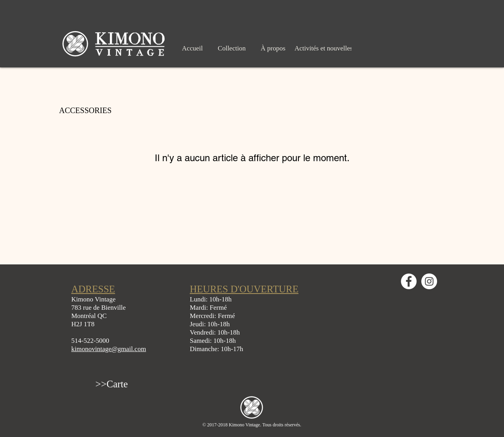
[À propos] (273, 48)
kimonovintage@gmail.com (109, 349)
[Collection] (232, 48)
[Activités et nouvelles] (323, 48)
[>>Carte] (112, 384)
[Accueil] (192, 48)
